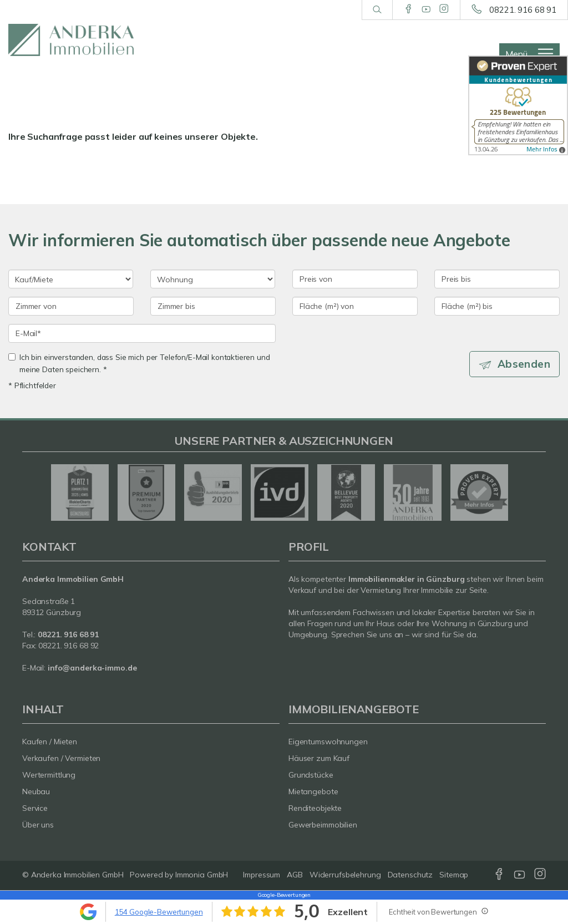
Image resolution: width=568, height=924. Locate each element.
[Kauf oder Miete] (71, 279)
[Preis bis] (497, 279)
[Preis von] (355, 279)
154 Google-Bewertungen (159, 912)
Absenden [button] (524, 364)
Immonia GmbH (202, 875)
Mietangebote (313, 791)
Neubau (36, 791)
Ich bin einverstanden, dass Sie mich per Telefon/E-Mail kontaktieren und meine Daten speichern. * (139, 363)
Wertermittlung (49, 775)
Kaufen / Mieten (50, 742)
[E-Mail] (142, 333)
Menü (516, 54)
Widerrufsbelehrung (345, 875)
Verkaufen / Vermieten (61, 758)
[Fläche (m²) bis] (497, 306)
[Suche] (377, 10)
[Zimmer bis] (213, 306)
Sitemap (454, 875)
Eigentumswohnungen (328, 742)
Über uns (38, 825)
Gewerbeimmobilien (323, 825)
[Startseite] (71, 40)
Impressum (262, 875)
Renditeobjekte (315, 808)
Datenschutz (410, 875)
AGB (295, 875)
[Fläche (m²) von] (355, 306)
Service (35, 808)
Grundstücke (311, 775)
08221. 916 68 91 (523, 10)
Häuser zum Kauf (319, 758)
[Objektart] (213, 279)
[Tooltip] (484, 911)
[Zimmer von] (71, 306)
